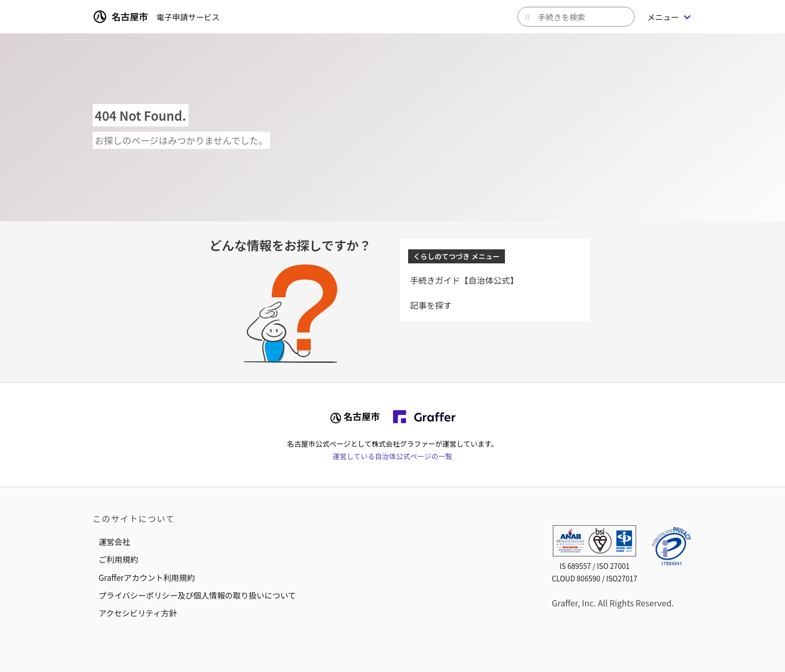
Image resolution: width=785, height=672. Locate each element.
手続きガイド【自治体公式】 (464, 280)
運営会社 (114, 541)
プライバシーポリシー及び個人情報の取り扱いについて (197, 595)
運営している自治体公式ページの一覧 (392, 456)
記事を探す (431, 305)
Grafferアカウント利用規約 (147, 577)
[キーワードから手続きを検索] (576, 17)
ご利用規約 (118, 559)
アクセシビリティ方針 (137, 613)
